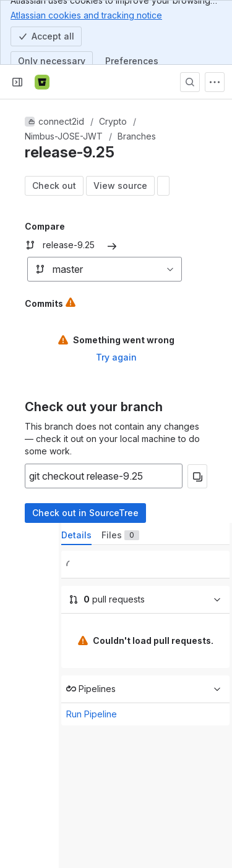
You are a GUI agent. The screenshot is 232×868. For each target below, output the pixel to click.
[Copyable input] (104, 476)
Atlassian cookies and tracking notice (86, 15)
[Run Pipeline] (145, 689)
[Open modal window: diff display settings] (163, 186)
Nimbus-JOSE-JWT (64, 136)
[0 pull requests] (145, 600)
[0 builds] (145, 565)
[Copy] (197, 476)
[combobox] (34, 269)
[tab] (76, 535)
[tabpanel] (145, 667)
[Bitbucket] (42, 82)
